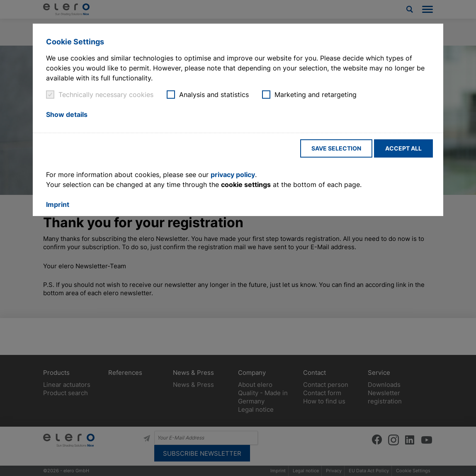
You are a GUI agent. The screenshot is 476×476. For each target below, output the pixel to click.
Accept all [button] (403, 148)
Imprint (58, 204)
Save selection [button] (336, 148)
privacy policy (233, 175)
